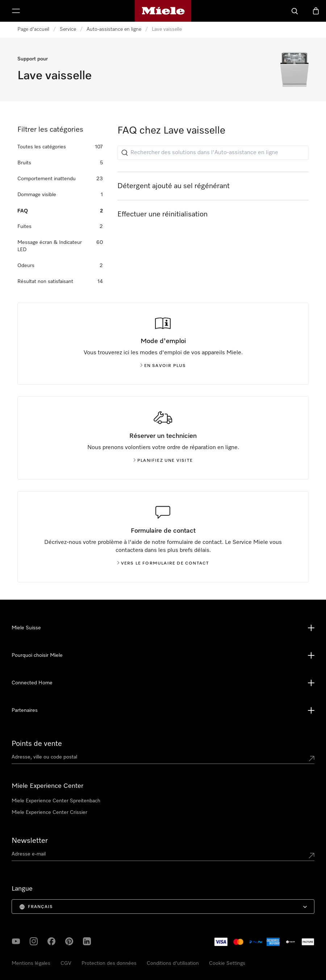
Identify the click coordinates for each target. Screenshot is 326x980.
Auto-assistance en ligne (114, 29)
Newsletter (30, 841)
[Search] (295, 11)
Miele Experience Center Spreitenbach (56, 801)
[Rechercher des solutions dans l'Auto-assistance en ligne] (213, 153)
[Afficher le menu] (16, 11)
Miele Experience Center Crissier (49, 812)
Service (68, 29)
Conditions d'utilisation (173, 963)
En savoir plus (163, 366)
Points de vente (37, 744)
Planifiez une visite (163, 461)
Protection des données (109, 963)
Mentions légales (31, 963)
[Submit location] (312, 759)
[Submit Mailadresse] (312, 856)
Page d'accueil (33, 29)
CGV (66, 963)
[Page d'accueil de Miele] (163, 11)
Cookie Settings (227, 963)
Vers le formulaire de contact (163, 563)
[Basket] (316, 11)
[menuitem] (163, 907)
